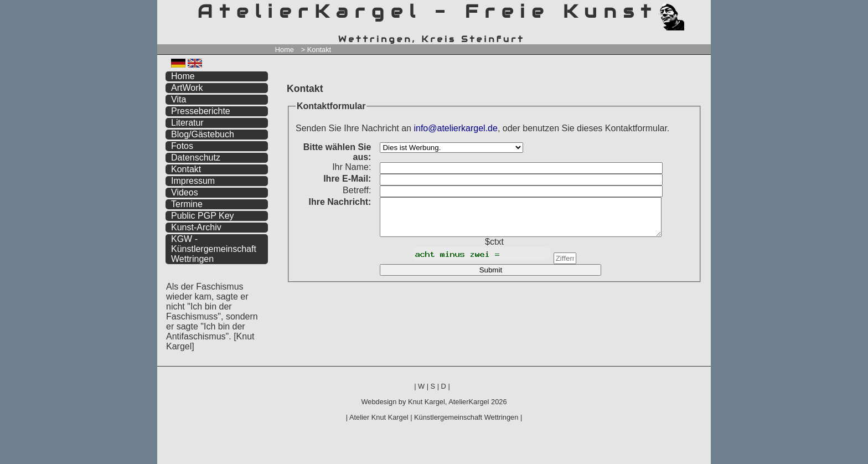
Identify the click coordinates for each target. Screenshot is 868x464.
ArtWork (187, 88)
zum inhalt (696, 10)
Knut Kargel (427, 402)
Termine (187, 204)
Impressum (193, 181)
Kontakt (186, 169)
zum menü (689, 10)
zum (702, 10)
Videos (185, 192)
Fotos (182, 146)
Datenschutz (196, 158)
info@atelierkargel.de (455, 128)
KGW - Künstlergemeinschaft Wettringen (214, 249)
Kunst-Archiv (196, 227)
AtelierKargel (469, 402)
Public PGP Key (203, 216)
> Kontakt (316, 50)
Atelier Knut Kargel (379, 417)
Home (285, 50)
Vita (179, 99)
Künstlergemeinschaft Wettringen (466, 417)
